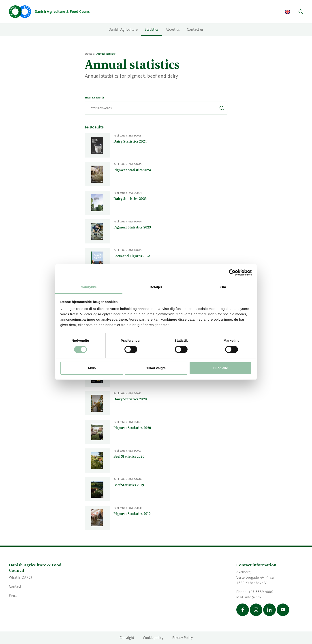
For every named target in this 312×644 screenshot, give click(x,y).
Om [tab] (223, 287)
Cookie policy (153, 638)
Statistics (152, 29)
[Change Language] (287, 12)
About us (173, 29)
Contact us (195, 29)
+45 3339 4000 (261, 592)
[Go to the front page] (50, 12)
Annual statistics (106, 54)
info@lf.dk (253, 597)
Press (13, 595)
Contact (15, 586)
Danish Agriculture (123, 29)
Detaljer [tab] (156, 287)
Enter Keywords (95, 98)
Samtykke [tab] (89, 287)
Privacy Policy (183, 638)
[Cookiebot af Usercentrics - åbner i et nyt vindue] (232, 273)
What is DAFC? (21, 577)
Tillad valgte (156, 368)
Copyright (127, 638)
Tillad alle (220, 368)
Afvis (92, 368)
